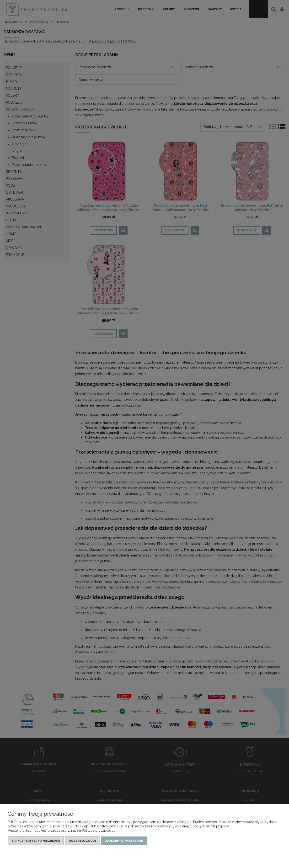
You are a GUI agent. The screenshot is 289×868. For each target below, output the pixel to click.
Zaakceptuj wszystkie (124, 841)
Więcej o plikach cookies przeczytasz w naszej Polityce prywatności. (61, 831)
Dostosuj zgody (83, 841)
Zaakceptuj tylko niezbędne (36, 841)
